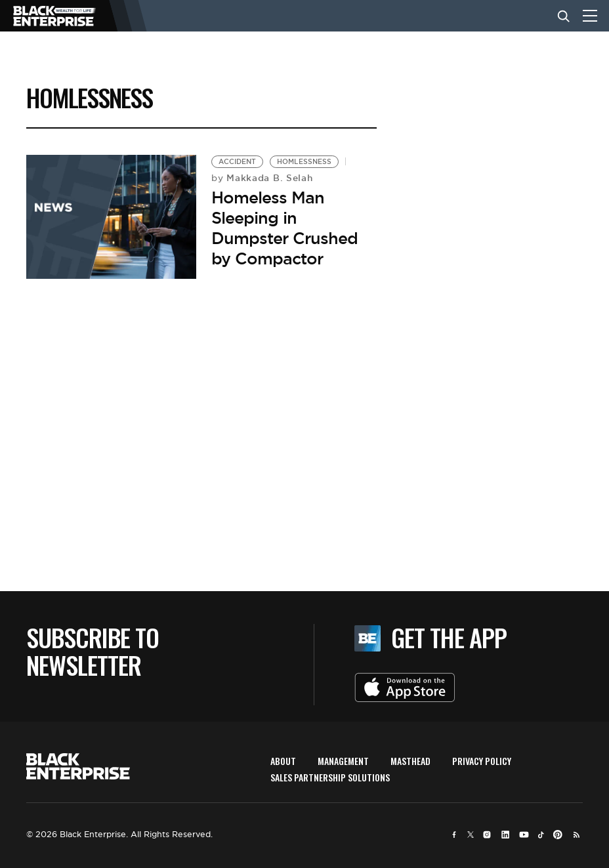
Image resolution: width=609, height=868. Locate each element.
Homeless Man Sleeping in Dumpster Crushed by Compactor (284, 228)
